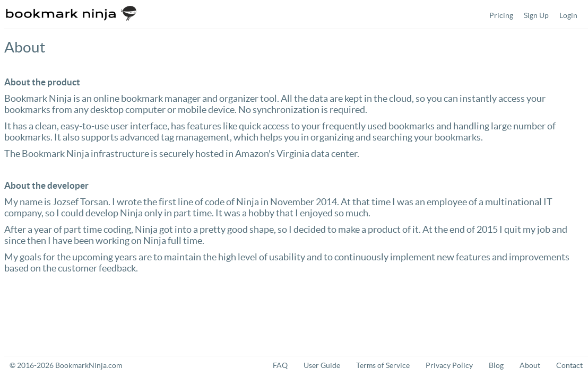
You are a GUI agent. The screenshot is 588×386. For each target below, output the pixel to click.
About (530, 365)
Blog (496, 365)
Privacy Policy (449, 365)
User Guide (322, 365)
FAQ (280, 365)
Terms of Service (383, 365)
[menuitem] (501, 15)
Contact (569, 365)
